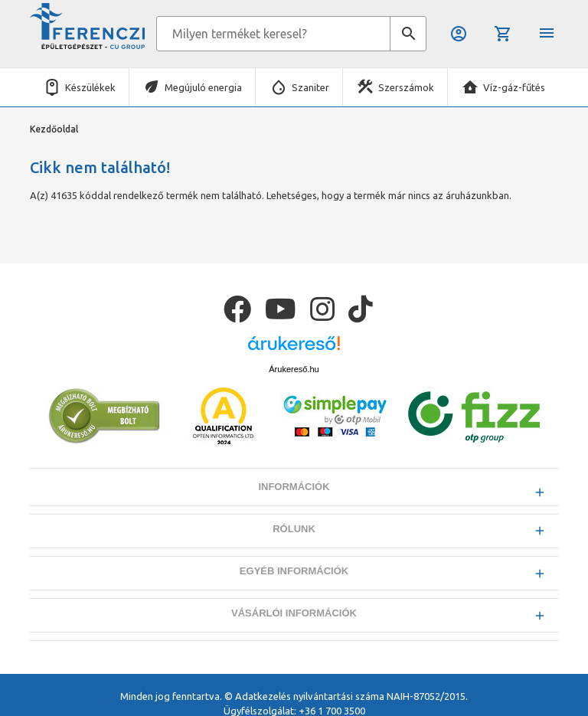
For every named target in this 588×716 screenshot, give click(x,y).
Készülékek (90, 87)
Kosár (503, 34)
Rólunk (294, 529)
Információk (294, 487)
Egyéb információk (294, 571)
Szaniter (310, 87)
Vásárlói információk (294, 613)
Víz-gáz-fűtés (514, 87)
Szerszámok (406, 87)
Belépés (459, 34)
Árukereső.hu (294, 369)
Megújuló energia (203, 87)
